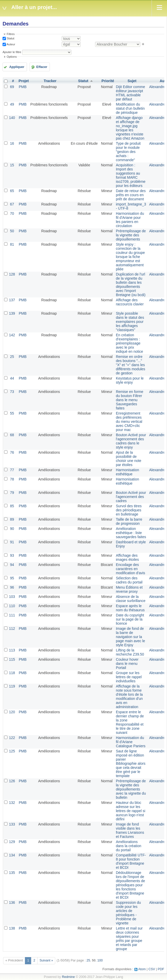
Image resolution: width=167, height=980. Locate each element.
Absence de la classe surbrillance (131, 599)
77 (12, 470)
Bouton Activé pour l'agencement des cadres (131, 497)
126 (12, 781)
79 (12, 493)
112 (12, 629)
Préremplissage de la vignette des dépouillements (131, 235)
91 (12, 542)
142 (12, 335)
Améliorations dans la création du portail (129, 846)
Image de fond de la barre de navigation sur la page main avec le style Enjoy (131, 637)
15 (12, 165)
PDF (161, 969)
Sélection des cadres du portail (129, 580)
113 (12, 650)
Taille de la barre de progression (129, 521)
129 (12, 842)
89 (12, 519)
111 (12, 615)
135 (12, 873)
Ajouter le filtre (12, 52)
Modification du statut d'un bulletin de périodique (130, 108)
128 (12, 274)
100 (100, 960)
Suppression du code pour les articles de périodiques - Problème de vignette (128, 913)
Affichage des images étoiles (127, 557)
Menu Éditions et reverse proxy (129, 589)
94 (12, 565)
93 (12, 555)
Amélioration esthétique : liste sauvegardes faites (131, 533)
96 (12, 587)
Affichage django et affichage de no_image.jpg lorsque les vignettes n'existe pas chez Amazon (130, 128)
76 (12, 452)
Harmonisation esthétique (127, 472)
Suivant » (46, 960)
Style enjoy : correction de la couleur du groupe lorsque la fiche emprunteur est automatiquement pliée (130, 257)
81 (12, 244)
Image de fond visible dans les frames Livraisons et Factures (130, 830)
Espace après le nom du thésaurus (130, 608)
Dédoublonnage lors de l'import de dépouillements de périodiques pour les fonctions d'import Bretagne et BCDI (131, 885)
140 (12, 118)
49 (12, 104)
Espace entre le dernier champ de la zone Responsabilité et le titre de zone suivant (130, 722)
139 (12, 313)
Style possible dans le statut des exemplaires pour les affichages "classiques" (130, 322)
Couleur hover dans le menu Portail (127, 664)
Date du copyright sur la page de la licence (130, 619)
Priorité (108, 81)
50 (12, 231)
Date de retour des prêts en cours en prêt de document (131, 195)
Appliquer (17, 67)
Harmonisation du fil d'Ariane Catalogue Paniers (131, 742)
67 (12, 204)
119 (12, 686)
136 (12, 902)
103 (12, 597)
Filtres (11, 34)
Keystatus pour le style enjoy (130, 380)
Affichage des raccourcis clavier (130, 302)
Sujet (132, 81)
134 (12, 855)
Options (12, 57)
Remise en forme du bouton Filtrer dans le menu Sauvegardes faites (130, 400)
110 (12, 606)
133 (12, 824)
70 (12, 213)
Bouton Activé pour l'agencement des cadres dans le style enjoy (131, 441)
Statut (10, 38)
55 (12, 413)
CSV (152, 969)
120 (12, 712)
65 (12, 191)
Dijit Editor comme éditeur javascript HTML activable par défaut (131, 93)
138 (12, 928)
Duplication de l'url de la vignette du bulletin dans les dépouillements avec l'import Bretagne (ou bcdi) (131, 285)
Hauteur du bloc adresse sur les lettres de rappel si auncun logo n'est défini (131, 811)
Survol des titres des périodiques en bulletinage (129, 510)
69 (12, 87)
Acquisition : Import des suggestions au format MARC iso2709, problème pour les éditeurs (131, 175)
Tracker (50, 81)
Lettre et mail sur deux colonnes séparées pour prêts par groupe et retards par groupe (129, 939)
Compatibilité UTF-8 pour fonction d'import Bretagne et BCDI (131, 861)
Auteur (11, 44)
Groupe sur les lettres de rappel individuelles (129, 677)
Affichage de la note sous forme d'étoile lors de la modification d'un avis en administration (129, 697)
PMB (23, 87)
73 (12, 392)
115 (12, 659)
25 (12, 357)
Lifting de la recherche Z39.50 (130, 652)
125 (12, 751)
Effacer (42, 67)
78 (12, 479)
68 (12, 435)
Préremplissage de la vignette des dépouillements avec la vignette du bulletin (131, 789)
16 (12, 143)
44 (12, 378)
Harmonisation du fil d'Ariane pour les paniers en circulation (130, 220)
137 (12, 300)
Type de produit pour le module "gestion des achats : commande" (128, 152)
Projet (24, 81)
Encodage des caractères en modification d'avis (131, 569)
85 (12, 506)
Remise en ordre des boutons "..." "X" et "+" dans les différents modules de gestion (131, 365)
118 (12, 673)
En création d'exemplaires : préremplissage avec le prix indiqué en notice (129, 343)
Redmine (68, 977)
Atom (142, 969)
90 (12, 529)
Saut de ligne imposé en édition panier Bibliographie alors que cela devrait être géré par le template (131, 763)
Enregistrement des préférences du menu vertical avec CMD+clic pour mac (129, 422)
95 (12, 578)
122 (12, 738)
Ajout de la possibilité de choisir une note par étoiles (129, 459)
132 (12, 803)
